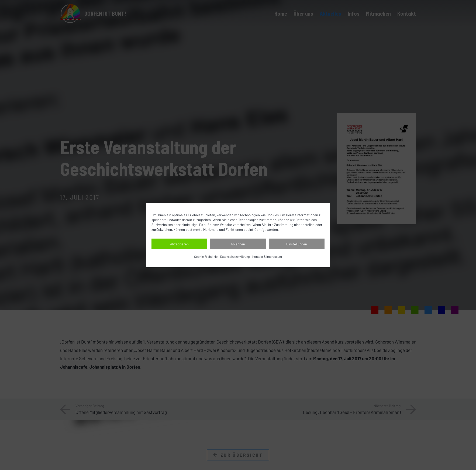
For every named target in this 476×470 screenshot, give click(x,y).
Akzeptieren (179, 244)
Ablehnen (238, 244)
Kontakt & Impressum (267, 256)
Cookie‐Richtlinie (206, 256)
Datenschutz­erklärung (235, 256)
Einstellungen (297, 244)
